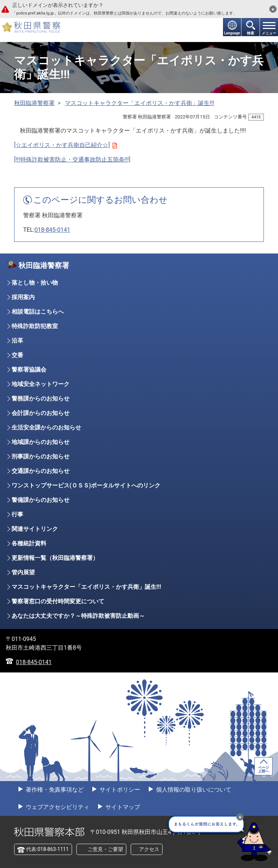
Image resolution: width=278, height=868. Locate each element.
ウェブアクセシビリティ (57, 807)
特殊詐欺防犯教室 (35, 326)
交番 (17, 355)
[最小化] (240, 817)
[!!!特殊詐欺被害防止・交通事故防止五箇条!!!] (72, 160)
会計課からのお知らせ (41, 413)
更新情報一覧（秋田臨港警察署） (55, 558)
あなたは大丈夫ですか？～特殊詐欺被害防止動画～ (78, 616)
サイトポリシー (119, 790)
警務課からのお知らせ (41, 399)
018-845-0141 (52, 230)
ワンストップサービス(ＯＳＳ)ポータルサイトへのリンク (86, 485)
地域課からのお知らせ (41, 442)
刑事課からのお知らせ (41, 456)
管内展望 (23, 572)
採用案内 (23, 297)
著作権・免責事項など (54, 790)
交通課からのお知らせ (41, 471)
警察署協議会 (29, 370)
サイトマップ (122, 807)
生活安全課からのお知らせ (46, 427)
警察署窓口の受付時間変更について (58, 601)
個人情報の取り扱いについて (193, 790)
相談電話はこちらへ (38, 312)
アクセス (149, 849)
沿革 (17, 341)
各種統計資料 (29, 543)
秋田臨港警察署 (34, 103)
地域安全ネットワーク (41, 384)
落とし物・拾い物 (35, 283)
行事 (17, 514)
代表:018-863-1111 (47, 849)
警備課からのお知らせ (41, 500)
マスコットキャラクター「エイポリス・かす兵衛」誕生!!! (139, 103)
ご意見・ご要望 (105, 849)
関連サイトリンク (35, 529)
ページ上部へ (264, 769)
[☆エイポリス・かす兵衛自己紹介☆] (66, 145)
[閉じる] (273, 9)
